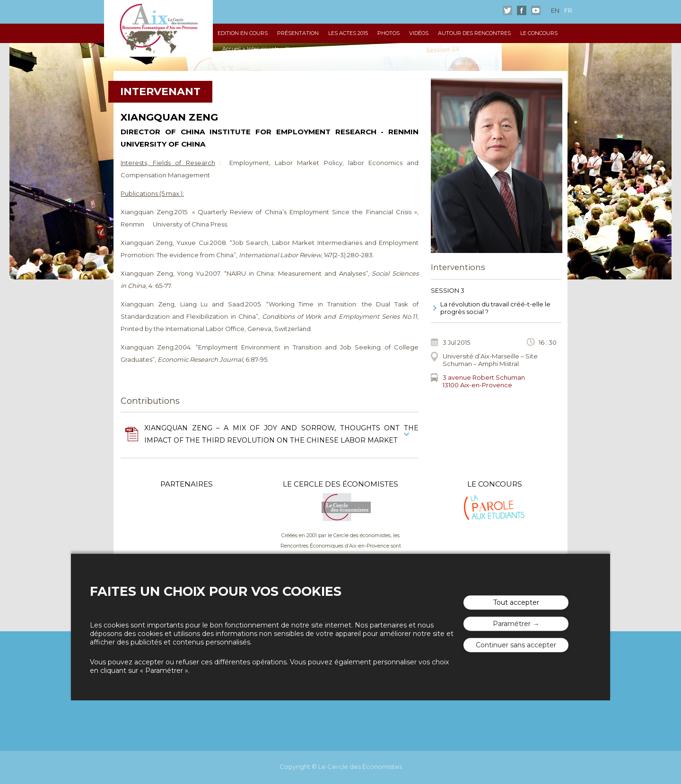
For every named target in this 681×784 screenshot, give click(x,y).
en (555, 10)
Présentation (298, 33)
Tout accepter (516, 602)
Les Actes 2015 (348, 33)
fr (568, 10)
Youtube (536, 10)
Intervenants (263, 49)
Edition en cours (243, 33)
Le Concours (539, 33)
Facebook (522, 10)
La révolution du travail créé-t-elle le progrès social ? (495, 308)
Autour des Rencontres (474, 33)
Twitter (507, 10)
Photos (389, 33)
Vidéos (419, 33)
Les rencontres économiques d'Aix (158, 28)
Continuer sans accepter (516, 645)
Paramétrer (512, 624)
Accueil (231, 49)
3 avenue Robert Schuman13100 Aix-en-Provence (484, 381)
